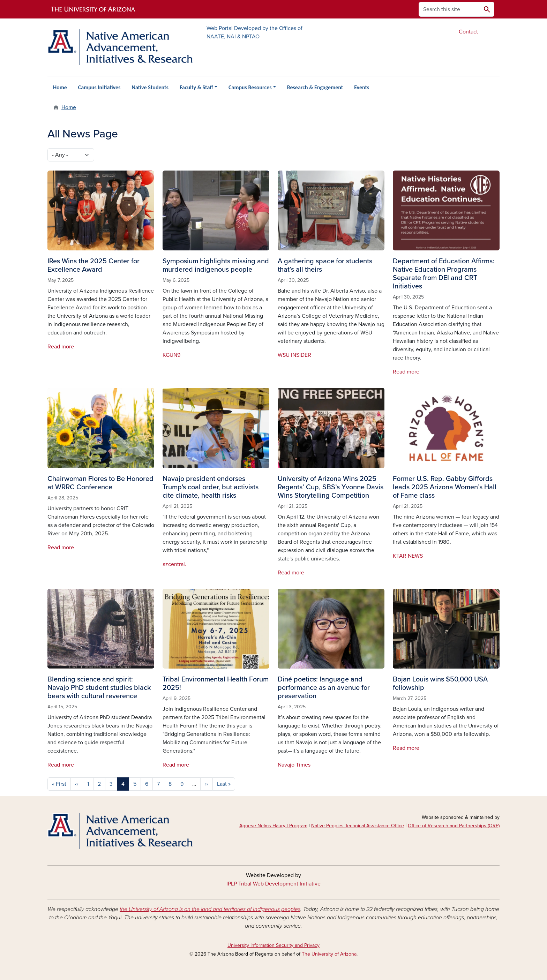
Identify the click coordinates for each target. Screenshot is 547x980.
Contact (468, 32)
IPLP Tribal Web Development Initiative (273, 884)
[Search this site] (449, 9)
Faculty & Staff (196, 87)
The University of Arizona (329, 954)
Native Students (150, 87)
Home (60, 87)
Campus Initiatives (99, 87)
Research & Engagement (315, 87)
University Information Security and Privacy (273, 945)
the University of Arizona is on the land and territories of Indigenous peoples (210, 909)
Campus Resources (250, 87)
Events (362, 87)
